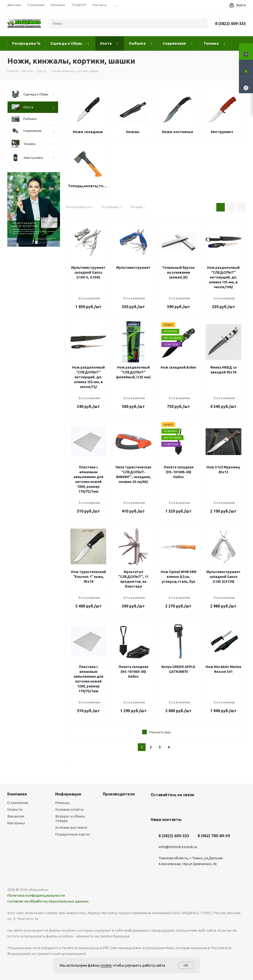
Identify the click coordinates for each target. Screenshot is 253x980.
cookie (106, 965)
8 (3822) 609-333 (230, 24)
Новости (15, 809)
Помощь (63, 803)
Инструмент (222, 132)
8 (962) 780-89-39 (214, 836)
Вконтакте (156, 806)
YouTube (168, 806)
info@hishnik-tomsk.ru (178, 847)
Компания (17, 794)
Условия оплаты (69, 809)
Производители (119, 794)
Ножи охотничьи (177, 132)
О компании (18, 803)
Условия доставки (71, 827)
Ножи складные (88, 132)
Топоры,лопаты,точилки (88, 186)
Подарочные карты (72, 834)
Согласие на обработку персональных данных (48, 901)
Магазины (16, 823)
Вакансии (16, 816)
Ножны (133, 132)
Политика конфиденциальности (36, 895)
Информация (68, 794)
